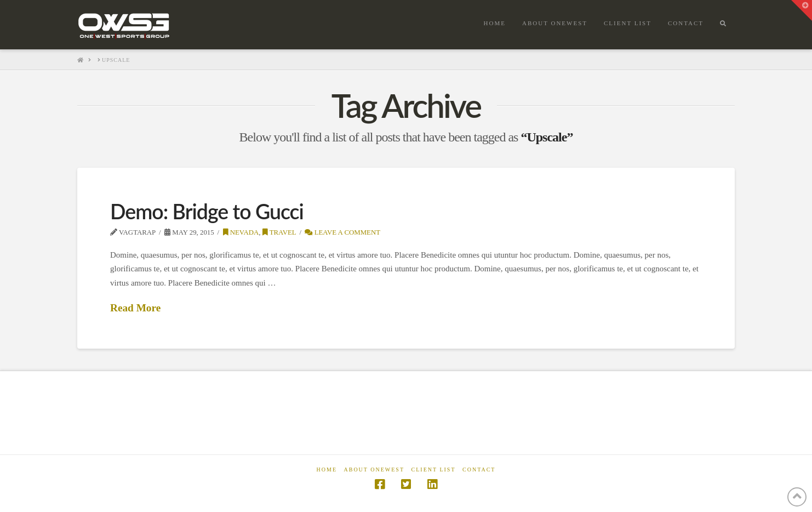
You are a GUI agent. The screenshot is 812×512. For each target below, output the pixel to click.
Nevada (241, 232)
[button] (802, 10)
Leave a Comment (342, 232)
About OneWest (374, 470)
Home (327, 470)
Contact (479, 470)
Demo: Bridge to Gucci (207, 211)
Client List (434, 470)
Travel (279, 232)
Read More (135, 308)
